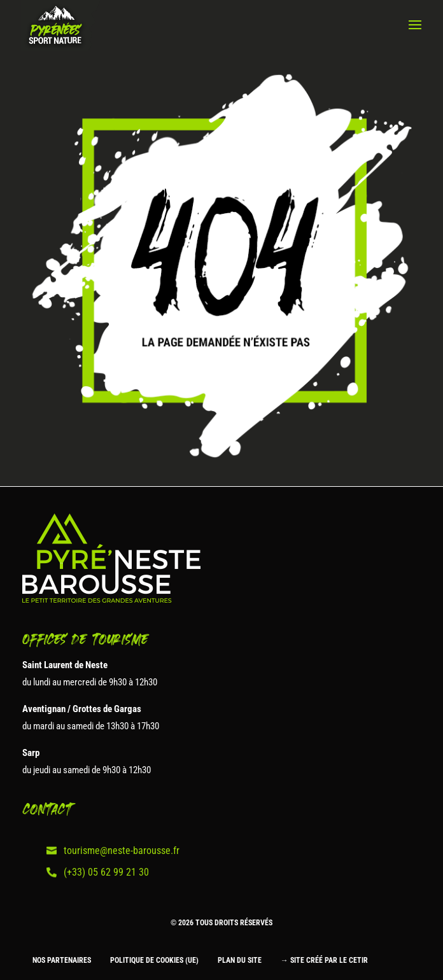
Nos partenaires (62, 960)
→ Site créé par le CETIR (324, 960)
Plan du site (240, 960)
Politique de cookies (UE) (154, 960)
